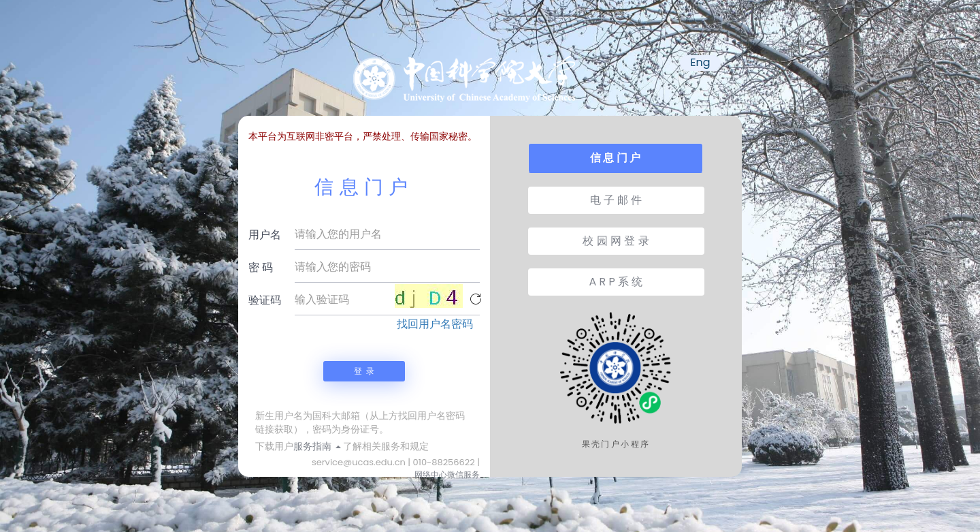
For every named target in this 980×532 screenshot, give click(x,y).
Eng (700, 63)
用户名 (265, 235)
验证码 (265, 300)
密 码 (261, 267)
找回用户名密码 (435, 324)
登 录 (364, 371)
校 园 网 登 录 (616, 241)
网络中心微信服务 (447, 474)
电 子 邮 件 (616, 200)
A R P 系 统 (616, 282)
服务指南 (317, 446)
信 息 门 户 (615, 158)
